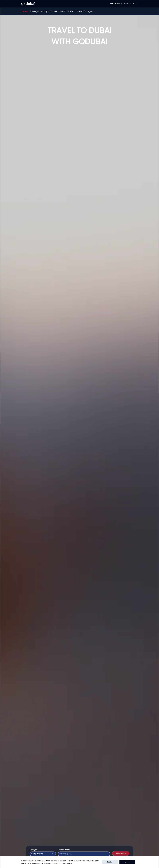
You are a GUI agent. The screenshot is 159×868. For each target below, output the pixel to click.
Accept (127, 862)
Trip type (33, 850)
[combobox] (43, 854)
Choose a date (64, 850)
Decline (110, 862)
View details (121, 853)
